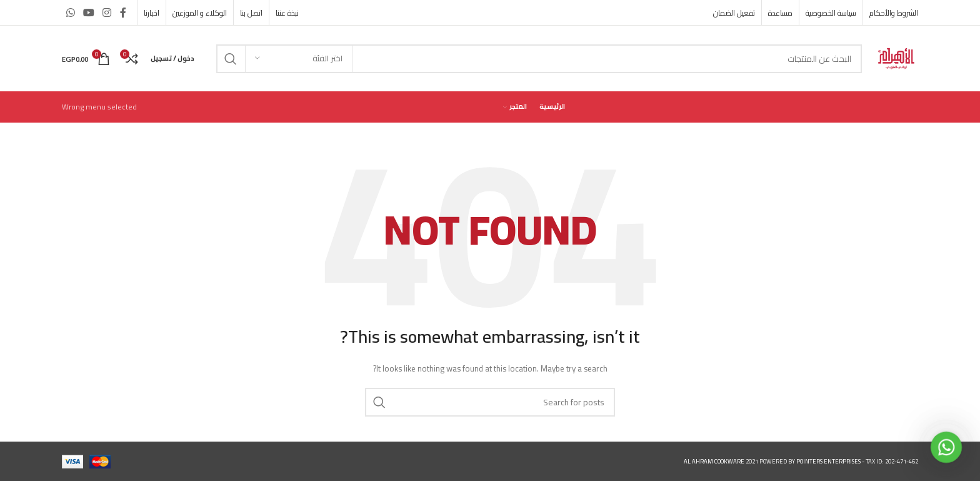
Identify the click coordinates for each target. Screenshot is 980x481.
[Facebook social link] (123, 13)
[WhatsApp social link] (70, 13)
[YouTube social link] (88, 13)
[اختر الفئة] (299, 59)
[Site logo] (896, 58)
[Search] (539, 59)
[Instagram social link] (107, 13)
